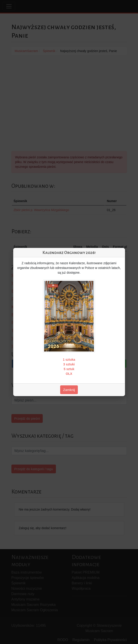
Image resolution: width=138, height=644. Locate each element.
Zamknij (69, 390)
